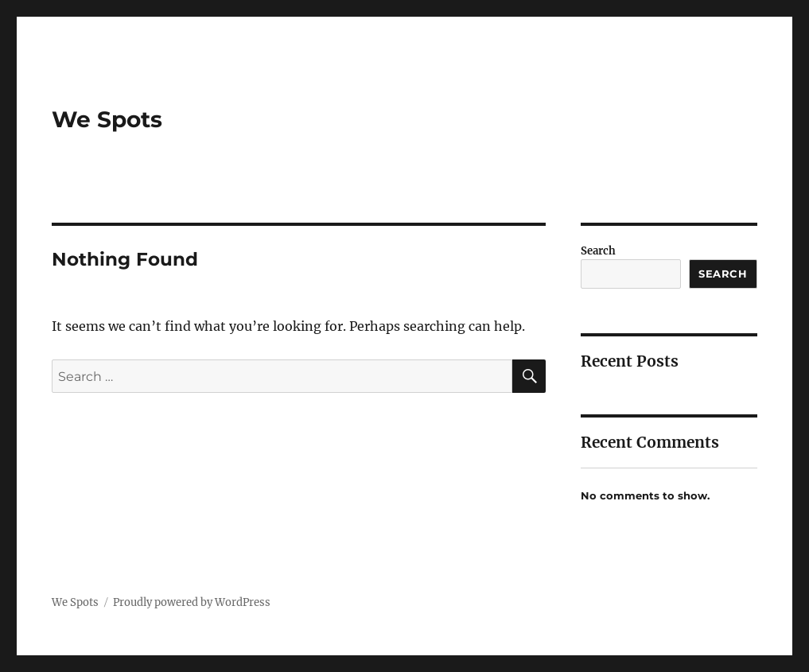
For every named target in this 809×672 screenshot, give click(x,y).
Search (598, 251)
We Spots (107, 119)
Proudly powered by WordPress (192, 602)
